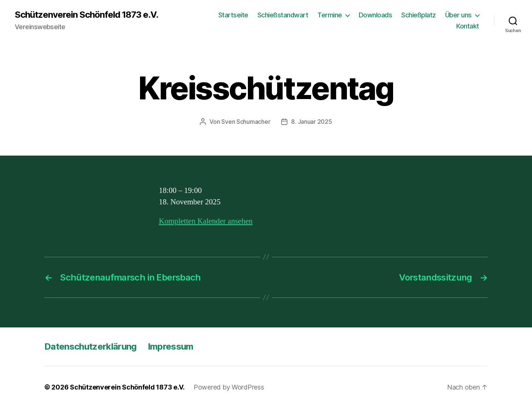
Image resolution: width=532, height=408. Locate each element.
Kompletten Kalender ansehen (206, 221)
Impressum (171, 346)
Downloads (376, 15)
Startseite (233, 15)
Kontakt (468, 26)
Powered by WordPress (229, 387)
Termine (330, 15)
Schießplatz (419, 15)
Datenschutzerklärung (91, 346)
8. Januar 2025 (311, 122)
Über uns (458, 15)
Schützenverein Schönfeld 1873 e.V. (86, 15)
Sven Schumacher (246, 122)
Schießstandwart (283, 15)
